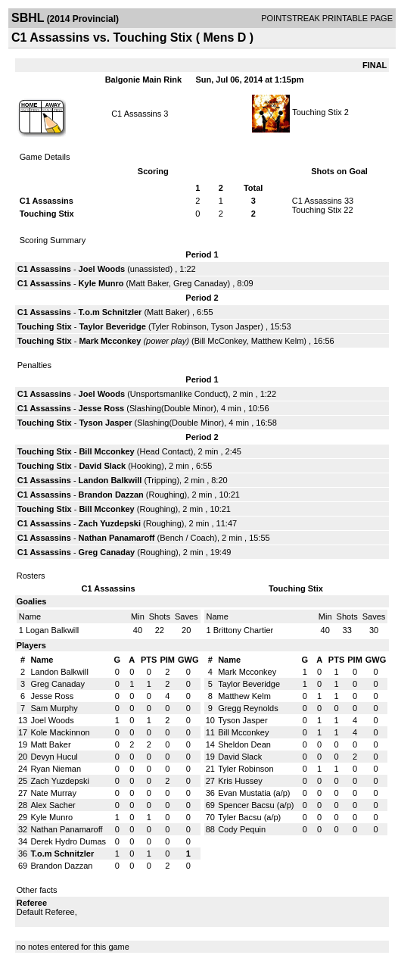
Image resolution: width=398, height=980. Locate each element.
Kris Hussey (240, 781)
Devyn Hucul (54, 757)
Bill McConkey (221, 341)
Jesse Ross (102, 408)
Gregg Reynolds (248, 708)
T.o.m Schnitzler (110, 312)
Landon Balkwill (110, 480)
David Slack (102, 466)
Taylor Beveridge (112, 326)
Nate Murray (53, 793)
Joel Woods (102, 269)
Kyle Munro (101, 283)
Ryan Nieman (56, 769)
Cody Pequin (242, 829)
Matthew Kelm (278, 341)
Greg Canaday (201, 283)
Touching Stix (317, 112)
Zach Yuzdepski (110, 523)
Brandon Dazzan (111, 495)
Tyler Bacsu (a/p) (249, 817)
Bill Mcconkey (106, 451)
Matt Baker (149, 283)
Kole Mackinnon (60, 732)
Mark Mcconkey (110, 341)
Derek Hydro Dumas (68, 841)
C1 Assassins (136, 114)
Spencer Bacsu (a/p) (256, 805)
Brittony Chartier (243, 630)
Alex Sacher (53, 805)
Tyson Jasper (236, 326)
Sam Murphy (54, 708)
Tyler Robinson (179, 326)
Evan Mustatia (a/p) (254, 793)
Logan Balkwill (52, 630)
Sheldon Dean (244, 744)
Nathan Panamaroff (117, 538)
